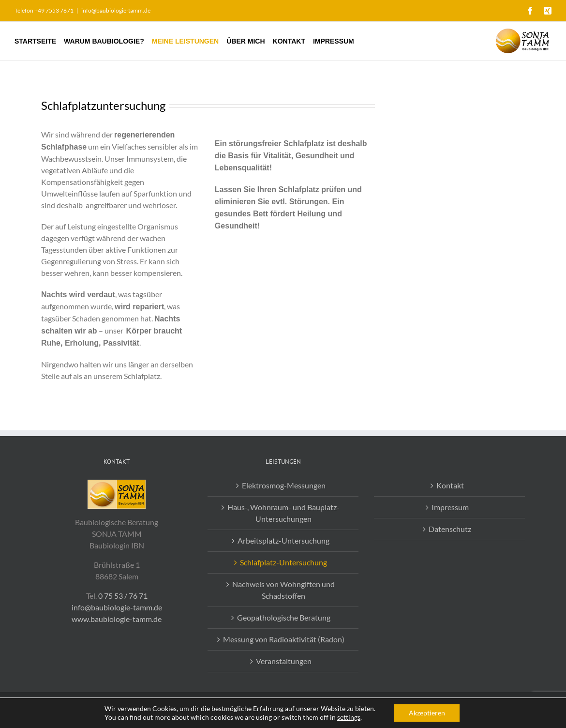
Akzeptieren (427, 713)
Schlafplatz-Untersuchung (283, 562)
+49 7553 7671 (54, 10)
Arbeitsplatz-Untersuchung (283, 540)
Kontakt (450, 485)
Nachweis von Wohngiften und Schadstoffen (283, 590)
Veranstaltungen (284, 661)
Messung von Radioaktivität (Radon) (284, 639)
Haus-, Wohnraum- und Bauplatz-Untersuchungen (283, 513)
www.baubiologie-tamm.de (117, 619)
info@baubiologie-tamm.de (116, 10)
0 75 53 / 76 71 (123, 596)
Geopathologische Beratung (284, 617)
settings (349, 717)
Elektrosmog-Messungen (284, 485)
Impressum (450, 507)
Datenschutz (450, 529)
